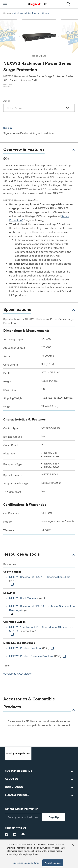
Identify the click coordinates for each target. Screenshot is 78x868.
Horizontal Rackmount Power (32, 13)
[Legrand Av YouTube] (23, 834)
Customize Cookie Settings (26, 863)
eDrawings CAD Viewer (19, 673)
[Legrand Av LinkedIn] (15, 834)
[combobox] (39, 108)
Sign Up (54, 817)
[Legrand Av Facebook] (7, 834)
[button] (5, 5)
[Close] (73, 845)
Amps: (7, 101)
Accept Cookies (53, 863)
